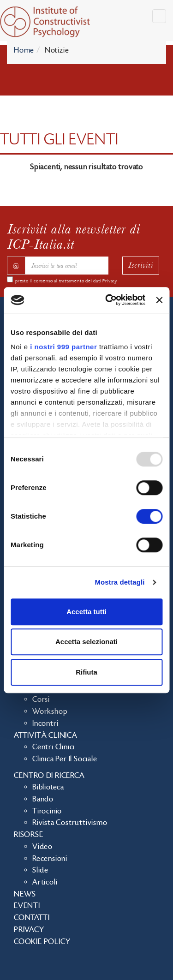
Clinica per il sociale (65, 759)
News (25, 894)
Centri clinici (54, 747)
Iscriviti (141, 265)
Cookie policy (42, 942)
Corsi (41, 699)
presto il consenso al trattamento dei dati (66, 281)
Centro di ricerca (49, 776)
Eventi (27, 906)
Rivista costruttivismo (70, 823)
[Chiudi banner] (159, 300)
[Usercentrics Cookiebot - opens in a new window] (109, 300)
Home (24, 50)
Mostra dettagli (119, 582)
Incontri (45, 723)
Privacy (110, 281)
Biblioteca (48, 787)
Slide (40, 870)
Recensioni (50, 859)
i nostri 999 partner (63, 347)
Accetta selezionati (86, 642)
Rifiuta (86, 672)
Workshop (50, 711)
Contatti (32, 918)
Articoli (45, 882)
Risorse (29, 835)
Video (42, 847)
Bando (43, 799)
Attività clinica (46, 735)
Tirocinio (47, 811)
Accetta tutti (86, 612)
